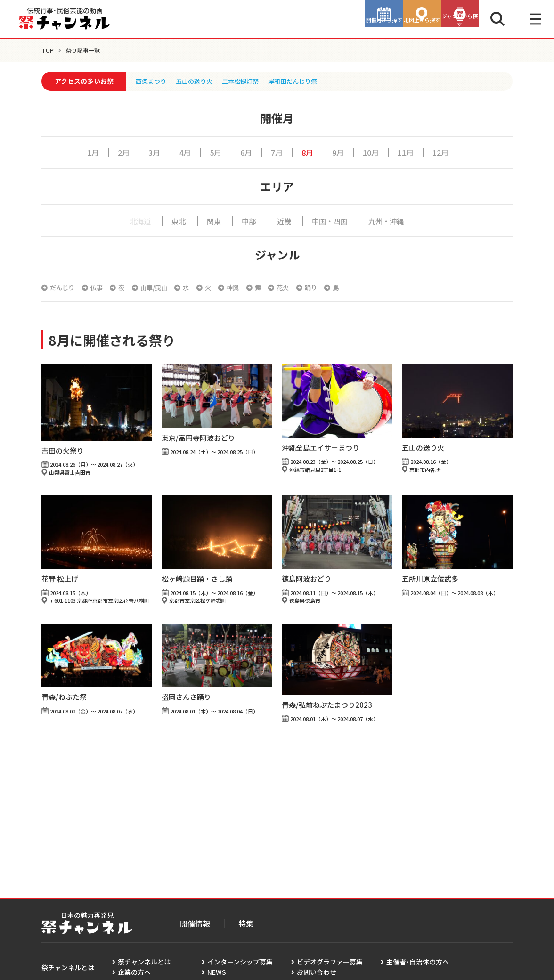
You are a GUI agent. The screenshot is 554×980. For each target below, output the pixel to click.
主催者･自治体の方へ (418, 962)
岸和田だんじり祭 (302, 81)
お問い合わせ (317, 972)
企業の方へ (134, 972)
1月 (84, 152)
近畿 (282, 220)
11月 (412, 152)
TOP (48, 50)
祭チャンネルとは (144, 962)
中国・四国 (331, 220)
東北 (175, 220)
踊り (343, 287)
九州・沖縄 (392, 220)
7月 (277, 152)
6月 (244, 152)
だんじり (64, 287)
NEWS (217, 972)
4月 (180, 152)
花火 (312, 287)
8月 (309, 152)
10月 (375, 152)
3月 (148, 152)
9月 (341, 152)
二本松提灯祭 (247, 81)
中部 (246, 220)
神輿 (255, 287)
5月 (212, 152)
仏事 (102, 287)
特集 (246, 923)
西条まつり (152, 81)
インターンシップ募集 (240, 962)
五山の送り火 (198, 81)
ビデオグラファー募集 (330, 962)
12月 (448, 152)
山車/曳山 (166, 287)
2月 (116, 152)
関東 (211, 220)
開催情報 (195, 923)
